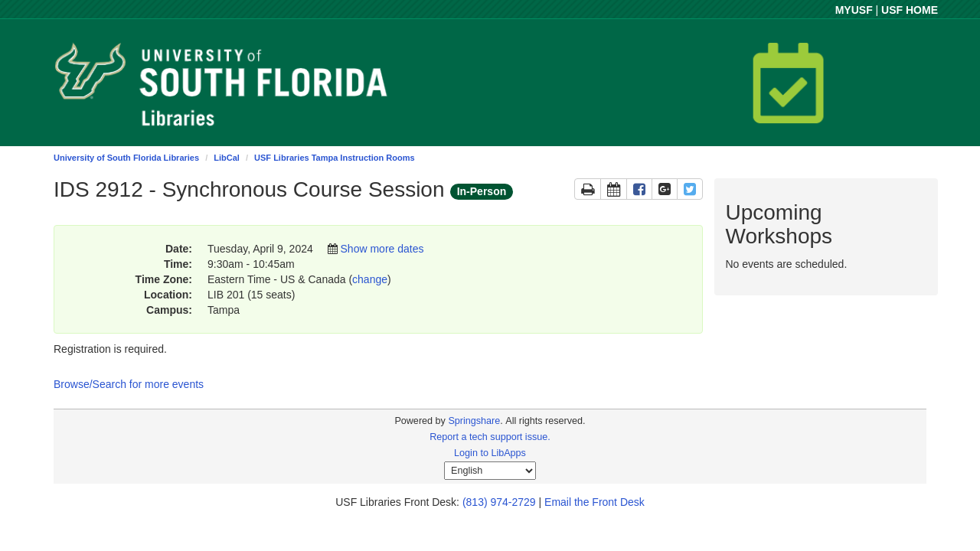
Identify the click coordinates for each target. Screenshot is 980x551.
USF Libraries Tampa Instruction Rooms (334, 158)
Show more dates (382, 249)
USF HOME (910, 10)
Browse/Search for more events (129, 384)
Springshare (474, 421)
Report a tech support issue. (490, 437)
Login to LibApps (490, 453)
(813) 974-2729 (499, 502)
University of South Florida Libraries (126, 158)
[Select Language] (490, 471)
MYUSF (854, 10)
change (370, 279)
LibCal (227, 158)
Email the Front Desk (595, 502)
